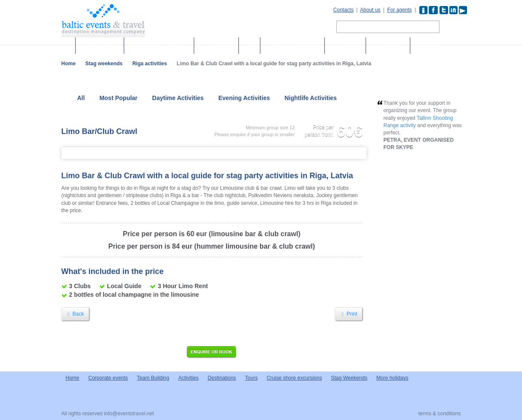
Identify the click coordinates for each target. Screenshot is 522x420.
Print (348, 314)
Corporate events (100, 46)
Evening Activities (244, 98)
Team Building (153, 378)
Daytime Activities (178, 98)
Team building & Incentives (159, 46)
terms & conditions (440, 414)
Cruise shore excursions (292, 46)
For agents (399, 10)
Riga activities (150, 64)
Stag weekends (388, 46)
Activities (188, 378)
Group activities (216, 46)
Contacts (343, 10)
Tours (249, 46)
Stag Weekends (349, 378)
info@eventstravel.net (129, 414)
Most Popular (118, 98)
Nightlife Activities (311, 98)
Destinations (429, 46)
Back (75, 314)
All (81, 98)
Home (69, 64)
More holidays (345, 46)
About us (370, 10)
